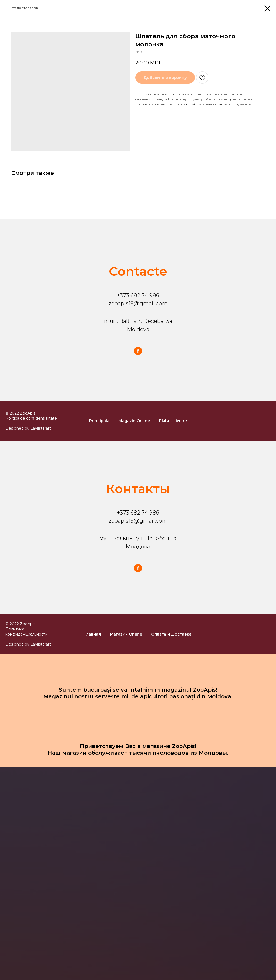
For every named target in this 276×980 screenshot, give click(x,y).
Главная (93, 634)
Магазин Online (126, 634)
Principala (99, 421)
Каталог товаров (24, 8)
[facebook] (138, 351)
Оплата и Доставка (171, 634)
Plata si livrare (173, 421)
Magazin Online (134, 421)
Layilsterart (41, 428)
